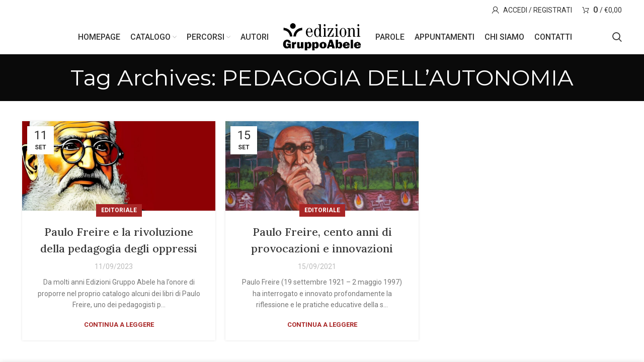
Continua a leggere (119, 348)
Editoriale (119, 216)
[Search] (617, 40)
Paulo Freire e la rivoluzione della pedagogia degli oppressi (119, 254)
